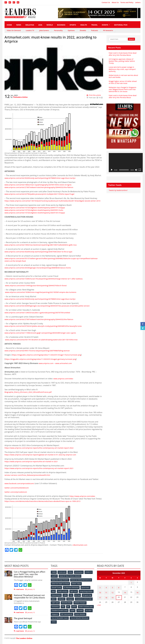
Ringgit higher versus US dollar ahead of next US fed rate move (123, 82)
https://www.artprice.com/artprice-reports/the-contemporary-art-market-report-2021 (40, 471)
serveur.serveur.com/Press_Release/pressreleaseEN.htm (28, 478)
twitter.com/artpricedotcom (16, 494)
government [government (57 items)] (86, 590)
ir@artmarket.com (80, 547)
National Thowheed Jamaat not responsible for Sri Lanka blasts (29, 599)
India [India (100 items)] (81, 597)
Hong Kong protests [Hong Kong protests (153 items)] (58, 597)
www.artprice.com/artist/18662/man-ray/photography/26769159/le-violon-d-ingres (39, 185)
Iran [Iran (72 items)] (87, 597)
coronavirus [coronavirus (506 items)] (79, 575)
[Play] (112, 170)
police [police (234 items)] (89, 608)
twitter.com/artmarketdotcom (17, 490)
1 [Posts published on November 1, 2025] (131, 585)
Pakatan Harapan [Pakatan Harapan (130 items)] (57, 608)
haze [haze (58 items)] (53, 593)
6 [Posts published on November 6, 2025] (119, 589)
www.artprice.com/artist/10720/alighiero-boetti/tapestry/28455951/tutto (35, 213)
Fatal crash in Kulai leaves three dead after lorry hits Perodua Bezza (122, 54)
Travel (94, 25)
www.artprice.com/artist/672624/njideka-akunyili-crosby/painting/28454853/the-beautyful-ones (45, 329)
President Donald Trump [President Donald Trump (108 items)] (76, 612)
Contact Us (106, 2)
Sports (73, 25)
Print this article (94, 95)
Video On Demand (14, 30)
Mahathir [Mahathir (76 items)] (81, 601)
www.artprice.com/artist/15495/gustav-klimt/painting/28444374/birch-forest (37, 288)
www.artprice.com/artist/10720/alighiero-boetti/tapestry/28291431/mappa (36, 215)
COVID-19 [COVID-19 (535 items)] (89, 575)
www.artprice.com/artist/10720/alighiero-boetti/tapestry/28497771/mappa (36, 210)
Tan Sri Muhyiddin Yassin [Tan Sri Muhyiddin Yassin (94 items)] (73, 619)
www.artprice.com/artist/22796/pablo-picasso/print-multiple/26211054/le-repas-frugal (41, 194)
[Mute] (136, 170)
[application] (126, 163)
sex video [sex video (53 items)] (63, 616)
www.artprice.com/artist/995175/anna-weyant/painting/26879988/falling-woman (39, 353)
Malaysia (30, 25)
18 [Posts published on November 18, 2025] (106, 598)
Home (9, 25)
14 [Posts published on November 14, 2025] (125, 594)
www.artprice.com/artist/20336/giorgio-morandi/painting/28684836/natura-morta (39, 270)
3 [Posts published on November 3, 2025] (100, 589)
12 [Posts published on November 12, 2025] (112, 594)
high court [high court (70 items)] (74, 593)
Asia (40, 25)
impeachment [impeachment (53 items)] (72, 597)
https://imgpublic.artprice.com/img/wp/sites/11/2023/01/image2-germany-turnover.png (42, 362)
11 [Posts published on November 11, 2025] (106, 594)
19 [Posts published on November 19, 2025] (112, 598)
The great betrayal (23, 621)
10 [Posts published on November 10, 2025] (100, 594)
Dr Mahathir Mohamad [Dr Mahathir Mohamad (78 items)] (71, 590)
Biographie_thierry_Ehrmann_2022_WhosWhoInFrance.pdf (29, 395)
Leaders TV (30, 30)
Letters (138, 2)
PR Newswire (108, 30)
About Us (115, 2)
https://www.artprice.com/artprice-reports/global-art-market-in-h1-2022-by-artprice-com (42, 457)
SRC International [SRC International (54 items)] (84, 616)
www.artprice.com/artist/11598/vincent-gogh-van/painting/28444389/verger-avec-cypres (42, 335)
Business (61, 25)
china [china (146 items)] (71, 575)
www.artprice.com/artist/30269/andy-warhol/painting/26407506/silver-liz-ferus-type (40, 254)
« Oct (99, 605)
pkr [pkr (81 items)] (83, 608)
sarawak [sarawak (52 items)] (54, 616)
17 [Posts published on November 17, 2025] (100, 598)
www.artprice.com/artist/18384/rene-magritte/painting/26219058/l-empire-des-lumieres (42, 295)
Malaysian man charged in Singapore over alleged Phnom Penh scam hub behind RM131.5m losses (122, 89)
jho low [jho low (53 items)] (54, 601)
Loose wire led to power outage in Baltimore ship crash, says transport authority (122, 69)
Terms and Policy (127, 2)
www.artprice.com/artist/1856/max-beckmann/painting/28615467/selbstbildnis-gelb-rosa (42, 247)
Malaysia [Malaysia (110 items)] (89, 601)
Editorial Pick (121, 25)
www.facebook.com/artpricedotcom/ (20, 486)
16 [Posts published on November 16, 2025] (137, 594)
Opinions (71, 30)
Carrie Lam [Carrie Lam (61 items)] (62, 575)
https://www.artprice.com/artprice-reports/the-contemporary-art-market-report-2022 (40, 450)
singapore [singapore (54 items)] (72, 616)
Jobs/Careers (44, 30)
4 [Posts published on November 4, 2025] (106, 589)
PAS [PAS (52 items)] (77, 608)
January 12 (30, 592)
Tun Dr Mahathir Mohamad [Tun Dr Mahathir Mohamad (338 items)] (61, 623)
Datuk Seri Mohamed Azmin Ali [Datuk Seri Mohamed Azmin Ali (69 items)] (81, 582)
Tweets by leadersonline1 (118, 190)
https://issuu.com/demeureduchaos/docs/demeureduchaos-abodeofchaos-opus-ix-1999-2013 (44, 504)
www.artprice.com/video (64, 381)
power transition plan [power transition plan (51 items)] (59, 612)
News (19, 25)
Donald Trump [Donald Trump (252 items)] (56, 590)
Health (84, 25)
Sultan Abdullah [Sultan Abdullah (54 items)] (57, 619)
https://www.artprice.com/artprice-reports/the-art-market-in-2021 (32, 464)
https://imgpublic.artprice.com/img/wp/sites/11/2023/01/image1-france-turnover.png (48, 357)
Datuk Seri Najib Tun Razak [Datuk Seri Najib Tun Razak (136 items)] (60, 586)
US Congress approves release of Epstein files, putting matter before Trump (122, 61)
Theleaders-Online (20, 97)
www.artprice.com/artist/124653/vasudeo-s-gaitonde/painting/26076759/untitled (39, 315)
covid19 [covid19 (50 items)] (54, 578)
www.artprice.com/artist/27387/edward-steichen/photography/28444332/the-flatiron (40, 187)
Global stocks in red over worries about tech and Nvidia (123, 76)
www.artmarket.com (65, 366)
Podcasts (95, 30)
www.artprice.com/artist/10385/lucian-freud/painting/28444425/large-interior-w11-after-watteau (45, 281)
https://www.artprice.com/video (83, 499)
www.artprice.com (46, 366)
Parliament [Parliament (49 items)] (69, 608)
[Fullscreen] (140, 170)
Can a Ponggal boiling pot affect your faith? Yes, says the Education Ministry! (31, 577)
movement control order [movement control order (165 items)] (60, 605)
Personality (58, 30)
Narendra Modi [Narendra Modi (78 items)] (85, 605)
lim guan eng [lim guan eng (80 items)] (64, 601)
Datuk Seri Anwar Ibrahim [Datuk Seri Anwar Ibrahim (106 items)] (60, 582)
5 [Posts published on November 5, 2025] (112, 589)
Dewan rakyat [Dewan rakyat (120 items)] (76, 586)
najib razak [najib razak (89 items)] (74, 605)
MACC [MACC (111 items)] (73, 601)
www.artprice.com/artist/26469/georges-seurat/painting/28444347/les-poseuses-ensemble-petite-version (49, 308)
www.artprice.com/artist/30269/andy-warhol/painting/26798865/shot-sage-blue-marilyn (42, 178)
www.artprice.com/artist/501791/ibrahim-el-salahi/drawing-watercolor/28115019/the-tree (43, 342)
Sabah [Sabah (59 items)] (89, 612)
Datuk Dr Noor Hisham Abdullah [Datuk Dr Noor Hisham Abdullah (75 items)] (70, 578)
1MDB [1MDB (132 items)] (54, 575)
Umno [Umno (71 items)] (74, 623)
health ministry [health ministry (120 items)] (63, 593)
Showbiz (83, 30)
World (50, 25)
